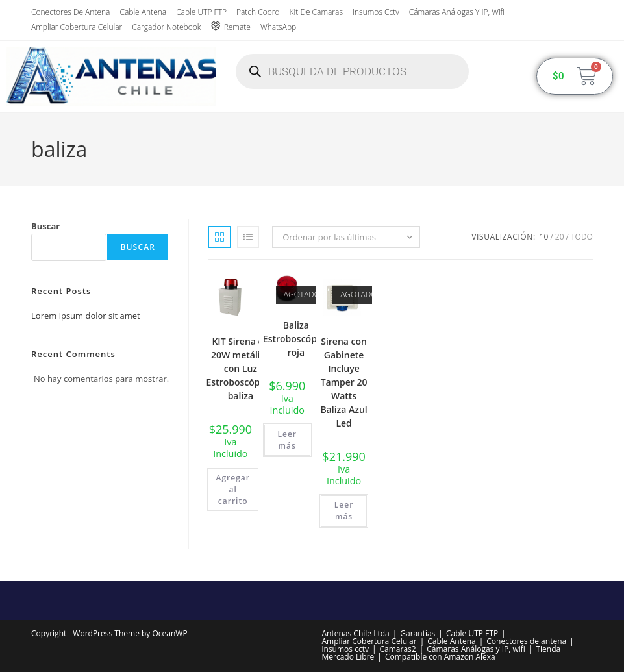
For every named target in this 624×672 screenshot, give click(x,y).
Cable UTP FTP (201, 12)
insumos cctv (376, 12)
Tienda (548, 649)
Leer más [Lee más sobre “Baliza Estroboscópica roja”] (287, 440)
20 (560, 237)
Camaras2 (398, 649)
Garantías (418, 633)
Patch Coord (258, 12)
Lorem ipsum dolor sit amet (86, 316)
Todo (582, 237)
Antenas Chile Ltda (356, 633)
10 (544, 237)
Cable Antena (143, 12)
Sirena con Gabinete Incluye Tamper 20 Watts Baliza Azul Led (343, 382)
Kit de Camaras (316, 12)
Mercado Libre (348, 657)
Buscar (45, 226)
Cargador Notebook (166, 27)
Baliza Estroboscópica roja (296, 339)
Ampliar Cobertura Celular (77, 27)
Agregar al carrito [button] (232, 489)
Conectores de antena (70, 12)
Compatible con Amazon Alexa (440, 657)
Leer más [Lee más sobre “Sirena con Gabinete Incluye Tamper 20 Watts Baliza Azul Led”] (344, 511)
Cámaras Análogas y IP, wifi (457, 12)
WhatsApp (278, 27)
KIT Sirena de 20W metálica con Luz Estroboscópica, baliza (240, 368)
